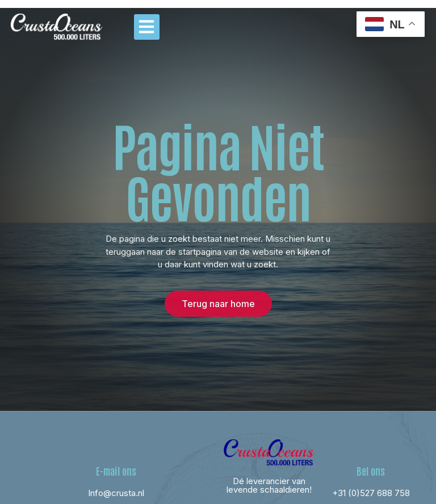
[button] (147, 27)
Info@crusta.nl (116, 493)
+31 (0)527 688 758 (371, 493)
